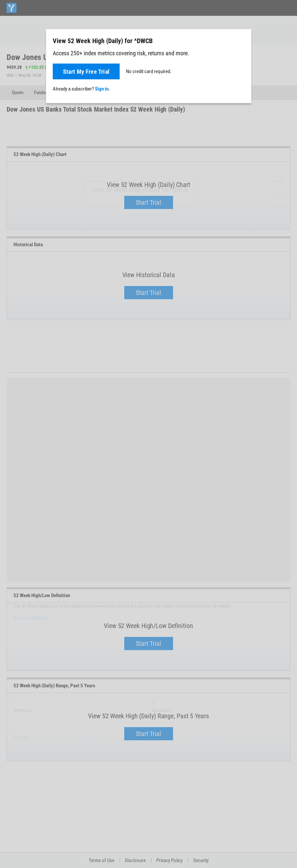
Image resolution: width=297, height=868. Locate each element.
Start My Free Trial (86, 72)
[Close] (243, 40)
